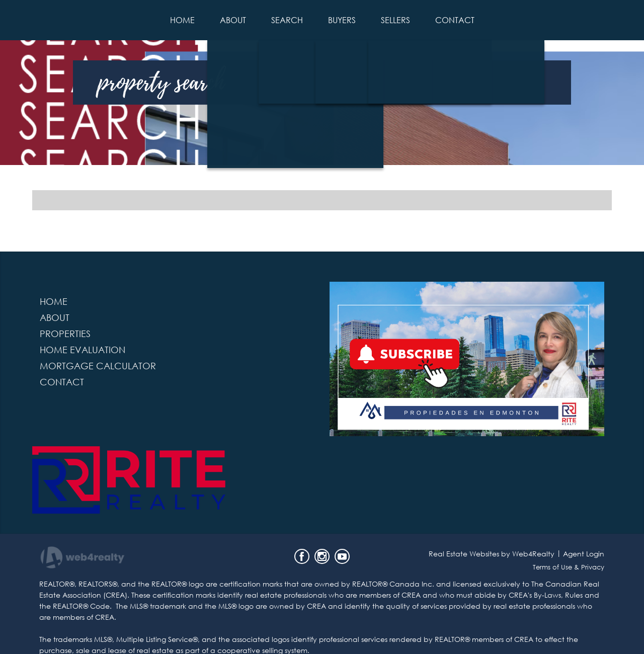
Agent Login (584, 554)
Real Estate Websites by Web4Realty (492, 554)
